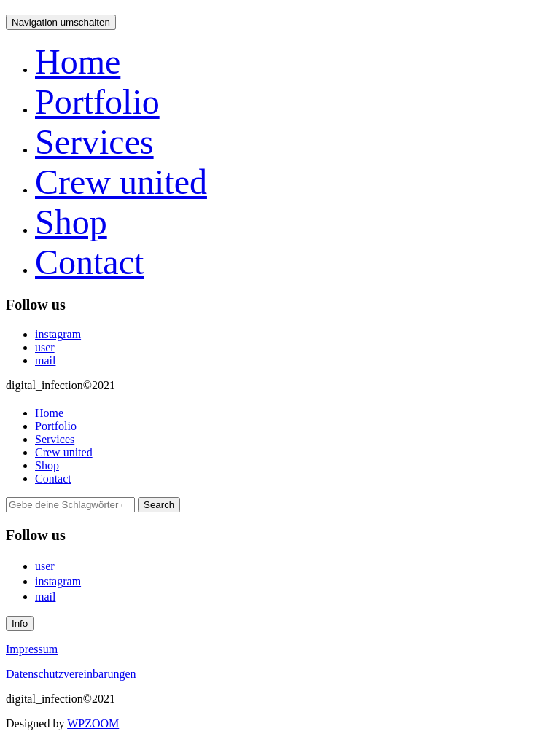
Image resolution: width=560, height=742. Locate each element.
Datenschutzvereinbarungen (71, 674)
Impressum (32, 649)
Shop (71, 222)
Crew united (121, 182)
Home (78, 62)
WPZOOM (93, 723)
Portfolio (97, 102)
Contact (89, 262)
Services (94, 142)
